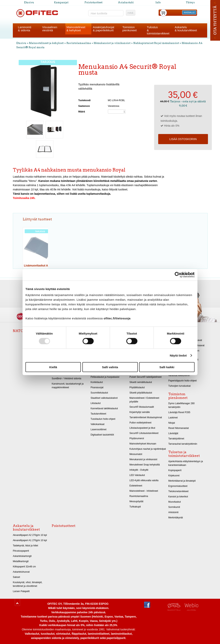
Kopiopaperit (175, 470)
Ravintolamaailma (79, 43)
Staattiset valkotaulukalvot (104, 398)
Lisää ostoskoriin (183, 139)
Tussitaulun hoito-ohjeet (103, 419)
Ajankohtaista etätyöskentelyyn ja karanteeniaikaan (186, 463)
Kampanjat (61, 2)
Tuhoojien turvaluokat (179, 386)
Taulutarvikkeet (98, 414)
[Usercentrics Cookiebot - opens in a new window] (178, 275)
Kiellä (53, 367)
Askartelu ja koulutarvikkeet (26, 528)
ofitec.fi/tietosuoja (117, 318)
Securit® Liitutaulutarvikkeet (144, 433)
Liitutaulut (96, 403)
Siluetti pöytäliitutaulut (141, 393)
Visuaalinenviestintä (50, 29)
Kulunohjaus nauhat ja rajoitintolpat (148, 449)
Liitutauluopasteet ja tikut (142, 428)
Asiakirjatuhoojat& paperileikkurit (104, 29)
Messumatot (136, 454)
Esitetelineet (136, 486)
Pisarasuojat (97, 387)
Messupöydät (136, 501)
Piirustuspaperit (21, 551)
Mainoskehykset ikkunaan (143, 444)
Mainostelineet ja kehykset (46, 43)
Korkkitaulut (97, 382)
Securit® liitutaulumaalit (142, 407)
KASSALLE (189, 12)
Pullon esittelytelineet (140, 423)
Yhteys (190, 2)
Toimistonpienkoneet (130, 29)
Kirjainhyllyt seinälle (140, 412)
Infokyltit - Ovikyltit (139, 470)
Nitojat (172, 423)
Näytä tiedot (178, 355)
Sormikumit (174, 507)
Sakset (16, 577)
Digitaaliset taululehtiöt (102, 435)
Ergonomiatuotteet (178, 486)
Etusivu (29, 2)
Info (158, 2)
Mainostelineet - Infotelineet (144, 491)
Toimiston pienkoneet (178, 396)
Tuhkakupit (135, 507)
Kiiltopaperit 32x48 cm (24, 567)
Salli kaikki (167, 367)
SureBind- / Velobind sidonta (66, 379)
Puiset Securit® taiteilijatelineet (145, 377)
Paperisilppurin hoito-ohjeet (182, 381)
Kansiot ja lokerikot (178, 497)
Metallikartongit (21, 561)
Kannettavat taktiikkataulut (104, 408)
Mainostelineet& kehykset (76, 29)
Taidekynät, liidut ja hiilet (25, 546)
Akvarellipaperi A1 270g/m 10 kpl (30, 540)
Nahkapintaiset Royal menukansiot (156, 43)
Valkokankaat (97, 424)
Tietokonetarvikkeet (178, 491)
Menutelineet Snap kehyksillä (145, 465)
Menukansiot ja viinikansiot (112, 43)
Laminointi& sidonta (24, 29)
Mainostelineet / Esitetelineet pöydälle (144, 400)
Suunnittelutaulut (99, 393)
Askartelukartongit (22, 556)
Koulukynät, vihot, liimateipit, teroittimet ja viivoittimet (28, 584)
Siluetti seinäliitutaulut (141, 382)
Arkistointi (173, 512)
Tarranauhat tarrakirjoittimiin (183, 444)
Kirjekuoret (174, 476)
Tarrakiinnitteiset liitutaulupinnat (146, 417)
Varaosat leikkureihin (179, 375)
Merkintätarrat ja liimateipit (182, 481)
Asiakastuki (126, 2)
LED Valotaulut (137, 475)
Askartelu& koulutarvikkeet (186, 29)
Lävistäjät (173, 433)
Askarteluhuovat (21, 572)
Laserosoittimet (99, 429)
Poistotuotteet (93, 2)
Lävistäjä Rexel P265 (179, 412)
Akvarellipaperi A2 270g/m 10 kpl (30, 535)
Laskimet (173, 418)
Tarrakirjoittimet (176, 439)
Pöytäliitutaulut (137, 387)
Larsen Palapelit (21, 591)
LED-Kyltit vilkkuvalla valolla (144, 480)
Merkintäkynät (176, 518)
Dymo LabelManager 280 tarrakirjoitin (181, 405)
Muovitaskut (175, 502)
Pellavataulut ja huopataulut (105, 377)
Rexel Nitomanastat (179, 428)
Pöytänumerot (137, 438)
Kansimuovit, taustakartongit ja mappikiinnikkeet (68, 386)
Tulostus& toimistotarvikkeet (158, 30)
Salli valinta (110, 367)
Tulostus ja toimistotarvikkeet (184, 454)
